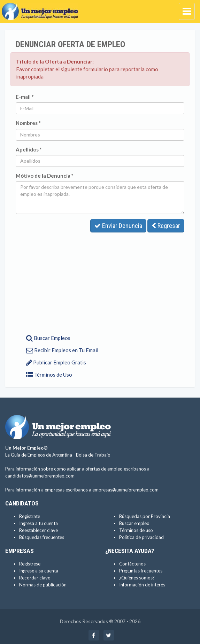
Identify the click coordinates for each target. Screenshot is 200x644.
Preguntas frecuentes (141, 571)
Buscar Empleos (48, 338)
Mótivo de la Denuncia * (45, 176)
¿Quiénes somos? (137, 578)
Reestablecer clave (39, 530)
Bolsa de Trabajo (93, 455)
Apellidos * (29, 149)
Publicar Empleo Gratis (56, 362)
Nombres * (28, 123)
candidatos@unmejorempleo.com (40, 476)
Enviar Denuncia (118, 226)
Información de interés (142, 585)
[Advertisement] (100, 281)
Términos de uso (136, 530)
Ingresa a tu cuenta (39, 523)
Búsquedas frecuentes (42, 537)
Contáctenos (132, 564)
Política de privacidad (141, 537)
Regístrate (30, 516)
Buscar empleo (134, 523)
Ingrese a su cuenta (39, 571)
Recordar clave (35, 578)
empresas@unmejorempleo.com (125, 490)
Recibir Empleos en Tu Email (62, 350)
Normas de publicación (43, 585)
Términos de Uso (49, 375)
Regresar (166, 226)
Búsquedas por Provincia (145, 516)
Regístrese (30, 564)
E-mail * (25, 97)
